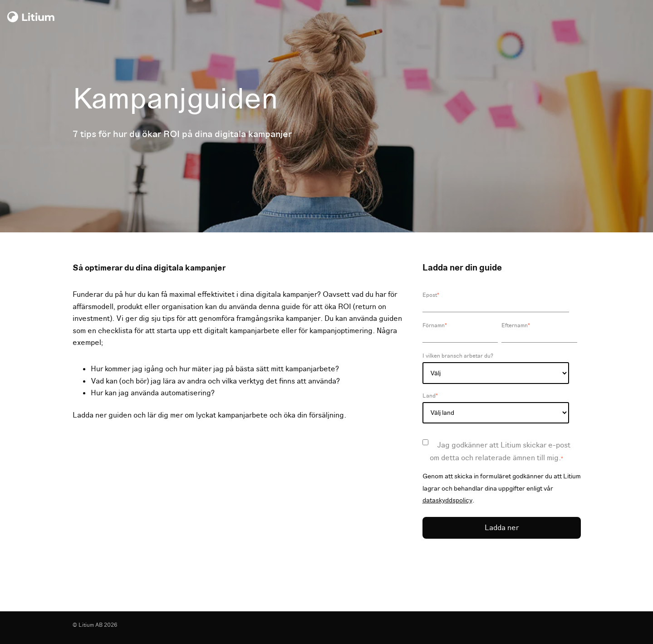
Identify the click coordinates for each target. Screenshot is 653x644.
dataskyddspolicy (447, 500)
